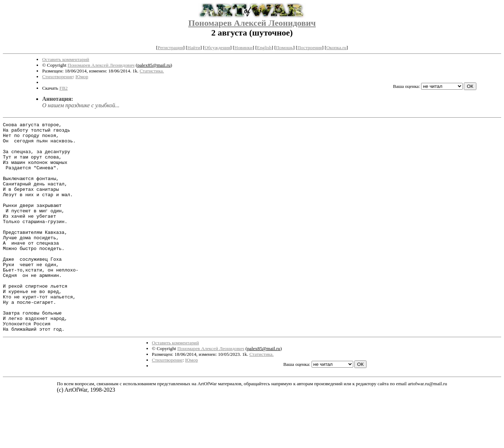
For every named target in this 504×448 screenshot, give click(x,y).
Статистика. (152, 71)
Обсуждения (217, 48)
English (264, 48)
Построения (309, 48)
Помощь (284, 48)
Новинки (243, 48)
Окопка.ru (336, 48)
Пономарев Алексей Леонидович (252, 23)
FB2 (63, 88)
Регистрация (170, 48)
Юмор (82, 77)
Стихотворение (57, 77)
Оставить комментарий (66, 59)
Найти (194, 48)
